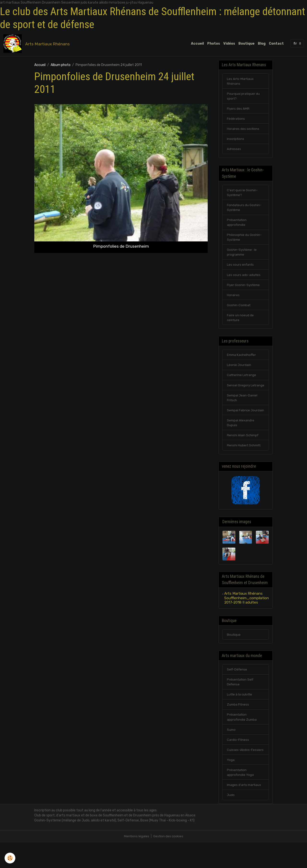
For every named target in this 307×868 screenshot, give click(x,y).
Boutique (246, 44)
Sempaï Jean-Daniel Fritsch (243, 412)
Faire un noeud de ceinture (240, 325)
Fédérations (236, 121)
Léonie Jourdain (239, 373)
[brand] (38, 44)
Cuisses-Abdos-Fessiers (246, 774)
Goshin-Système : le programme (243, 258)
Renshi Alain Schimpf (243, 455)
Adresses (234, 152)
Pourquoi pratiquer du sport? (244, 98)
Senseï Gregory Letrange (239, 396)
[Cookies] (10, 858)
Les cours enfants (241, 271)
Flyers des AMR (238, 111)
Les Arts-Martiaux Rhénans (241, 82)
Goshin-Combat (239, 312)
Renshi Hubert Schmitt (245, 465)
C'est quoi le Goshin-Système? (243, 196)
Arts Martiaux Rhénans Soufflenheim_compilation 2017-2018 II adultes (247, 619)
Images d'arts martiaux (245, 810)
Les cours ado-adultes (244, 281)
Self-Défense (238, 692)
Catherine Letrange (242, 383)
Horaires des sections (243, 131)
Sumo (231, 753)
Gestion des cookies (168, 862)
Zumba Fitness (239, 728)
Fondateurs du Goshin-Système (245, 212)
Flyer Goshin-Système (244, 291)
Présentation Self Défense (241, 705)
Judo (231, 820)
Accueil (197, 44)
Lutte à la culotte (241, 717)
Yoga (231, 784)
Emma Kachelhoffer (242, 363)
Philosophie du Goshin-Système (244, 242)
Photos (214, 44)
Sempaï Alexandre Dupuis (241, 442)
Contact (276, 44)
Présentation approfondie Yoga (241, 797)
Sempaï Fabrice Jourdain (239, 427)
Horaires (233, 302)
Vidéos (229, 44)
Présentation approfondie (237, 227)
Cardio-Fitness (238, 764)
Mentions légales (136, 862)
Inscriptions (236, 141)
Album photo (61, 66)
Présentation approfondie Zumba (242, 741)
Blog (262, 44)
